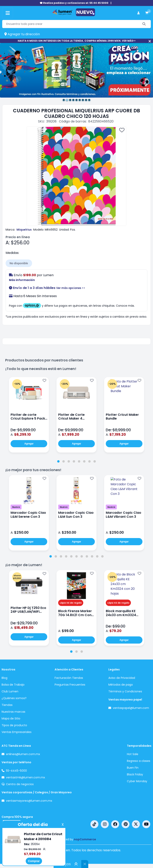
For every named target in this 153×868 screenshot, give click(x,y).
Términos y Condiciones (125, 691)
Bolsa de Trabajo (13, 685)
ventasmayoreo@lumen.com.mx (29, 801)
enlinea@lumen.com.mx (23, 754)
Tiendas (7, 705)
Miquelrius (24, 230)
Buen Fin (133, 768)
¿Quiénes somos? (14, 698)
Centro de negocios (20, 784)
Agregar (29, 444)
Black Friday (135, 774)
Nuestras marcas (13, 712)
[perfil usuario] (138, 13)
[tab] (58, 461)
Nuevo (16, 507)
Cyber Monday (137, 781)
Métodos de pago (121, 685)
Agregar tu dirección (22, 34)
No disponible (19, 263)
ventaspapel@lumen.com (131, 708)
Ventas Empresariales (17, 732)
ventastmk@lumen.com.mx (25, 777)
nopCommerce (85, 839)
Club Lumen (10, 691)
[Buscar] (144, 24)
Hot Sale (133, 754)
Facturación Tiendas (69, 678)
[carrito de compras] (147, 13)
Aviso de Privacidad (122, 678)
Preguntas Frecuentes (70, 685)
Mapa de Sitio (11, 718)
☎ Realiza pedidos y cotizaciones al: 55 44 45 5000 (74, 3)
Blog (4, 678)
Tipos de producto (14, 725)
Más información (22, 280)
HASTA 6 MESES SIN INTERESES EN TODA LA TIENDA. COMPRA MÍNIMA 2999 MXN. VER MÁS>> (77, 41)
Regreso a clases (139, 761)
